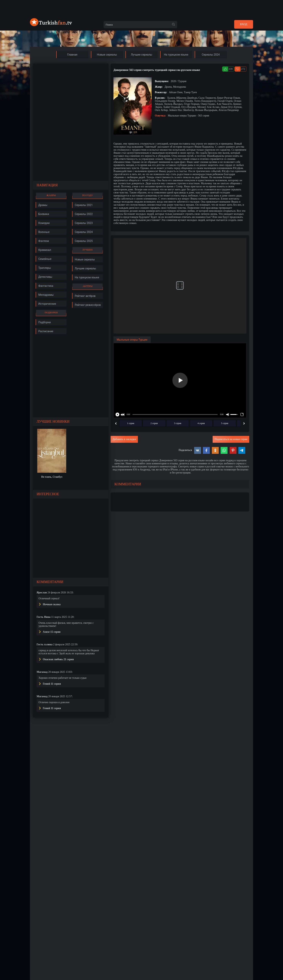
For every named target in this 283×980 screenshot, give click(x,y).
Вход (244, 24)
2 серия (154, 423)
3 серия (178, 423)
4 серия (201, 423)
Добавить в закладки (124, 439)
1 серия (131, 423)
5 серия (225, 423)
